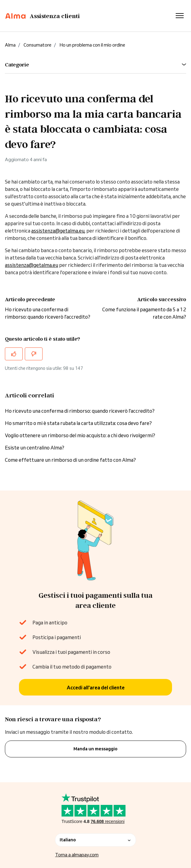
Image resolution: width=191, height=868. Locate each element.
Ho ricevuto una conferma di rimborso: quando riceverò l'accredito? (80, 411)
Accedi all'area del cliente (96, 688)
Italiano (95, 840)
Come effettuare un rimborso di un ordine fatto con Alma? (70, 460)
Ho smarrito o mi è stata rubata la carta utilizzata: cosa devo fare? (78, 423)
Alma (10, 45)
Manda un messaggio (95, 749)
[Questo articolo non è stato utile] (34, 354)
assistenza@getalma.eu (58, 231)
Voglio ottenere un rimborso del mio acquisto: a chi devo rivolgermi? (80, 435)
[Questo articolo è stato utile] (14, 354)
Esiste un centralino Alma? (35, 448)
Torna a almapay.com (77, 855)
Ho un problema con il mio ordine (92, 45)
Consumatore (37, 45)
